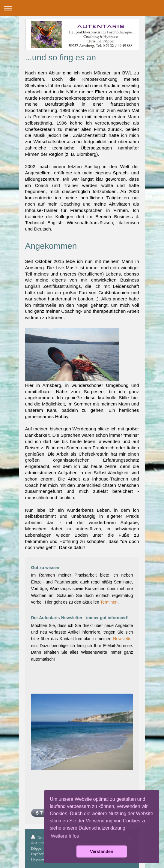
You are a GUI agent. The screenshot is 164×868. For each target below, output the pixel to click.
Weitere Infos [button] (65, 836)
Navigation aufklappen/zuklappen (82, 8)
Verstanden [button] (102, 851)
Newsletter (123, 639)
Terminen (109, 602)
